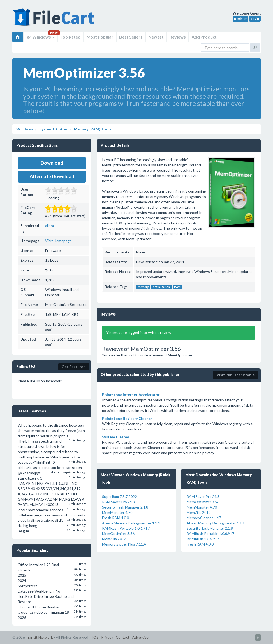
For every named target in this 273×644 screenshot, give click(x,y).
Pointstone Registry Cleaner (127, 418)
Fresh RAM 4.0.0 (115, 518)
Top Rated (70, 37)
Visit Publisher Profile (235, 375)
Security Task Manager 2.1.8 (125, 507)
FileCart (55, 20)
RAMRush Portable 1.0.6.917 (126, 528)
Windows (40, 37)
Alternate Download (52, 176)
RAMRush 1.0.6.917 (203, 539)
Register (240, 19)
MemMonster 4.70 (117, 512)
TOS (95, 637)
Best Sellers (131, 37)
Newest (156, 37)
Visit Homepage (58, 241)
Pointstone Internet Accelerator (131, 395)
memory (143, 287)
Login (255, 19)
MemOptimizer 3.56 (118, 533)
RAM (177, 287)
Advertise (140, 637)
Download (52, 163)
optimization (161, 287)
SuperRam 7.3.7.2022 (119, 497)
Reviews (178, 37)
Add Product (204, 37)
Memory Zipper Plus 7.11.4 (124, 544)
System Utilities (53, 129)
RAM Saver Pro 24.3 (118, 502)
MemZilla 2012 (114, 539)
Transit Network (39, 637)
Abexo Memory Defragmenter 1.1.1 (131, 523)
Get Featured (74, 367)
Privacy (107, 637)
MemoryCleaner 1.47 (204, 518)
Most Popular (100, 37)
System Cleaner (116, 437)
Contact (123, 637)
